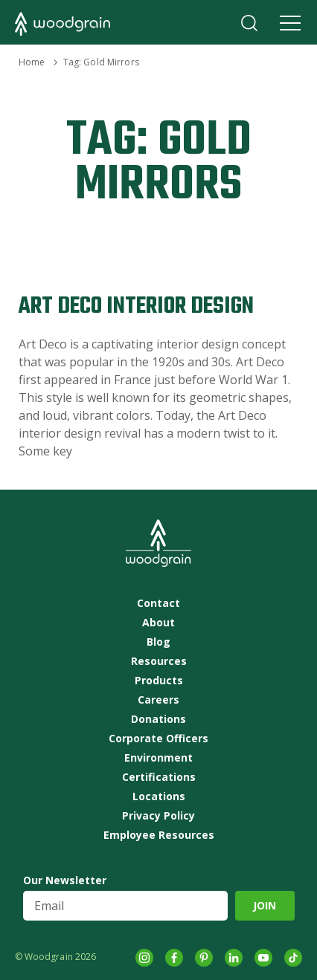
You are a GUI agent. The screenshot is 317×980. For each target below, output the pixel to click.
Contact (158, 603)
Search (249, 23)
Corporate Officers (158, 739)
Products (159, 681)
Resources (159, 661)
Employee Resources (159, 835)
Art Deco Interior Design (136, 306)
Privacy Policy (158, 816)
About (158, 623)
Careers (158, 700)
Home (32, 62)
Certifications (159, 777)
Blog (158, 642)
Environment (158, 758)
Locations (159, 796)
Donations (158, 719)
